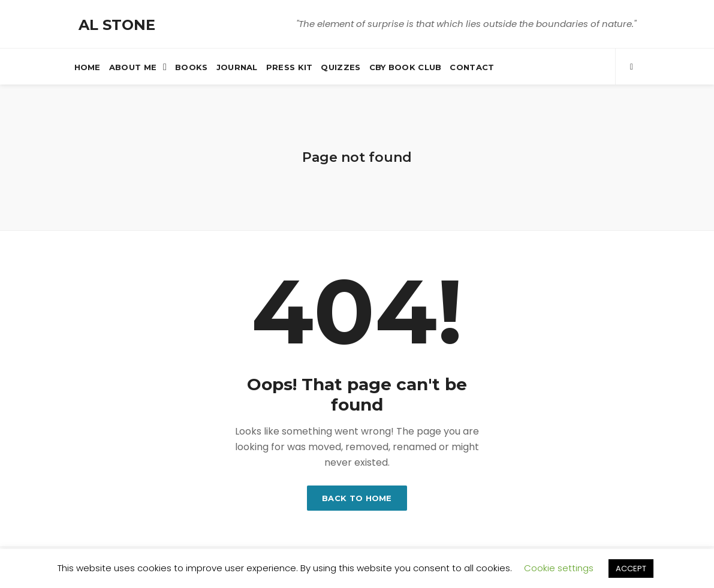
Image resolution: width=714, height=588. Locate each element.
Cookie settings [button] (559, 568)
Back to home (357, 498)
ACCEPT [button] (631, 569)
